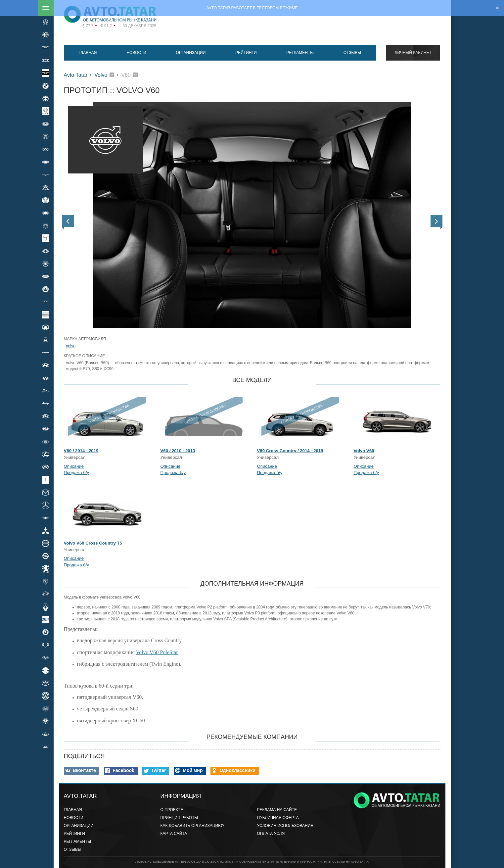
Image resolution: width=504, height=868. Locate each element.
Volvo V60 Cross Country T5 (93, 543)
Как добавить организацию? (192, 826)
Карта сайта (174, 834)
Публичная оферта (278, 818)
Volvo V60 (364, 451)
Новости (136, 53)
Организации (191, 53)
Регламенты (300, 53)
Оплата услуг (272, 834)
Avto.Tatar (76, 75)
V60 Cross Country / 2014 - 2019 (290, 451)
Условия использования (285, 826)
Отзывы (352, 53)
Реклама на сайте (277, 810)
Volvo (101, 75)
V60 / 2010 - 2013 (178, 451)
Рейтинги (246, 53)
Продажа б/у (77, 473)
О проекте (172, 810)
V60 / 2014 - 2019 (81, 451)
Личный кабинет (413, 53)
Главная (88, 53)
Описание (74, 466)
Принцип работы (179, 818)
